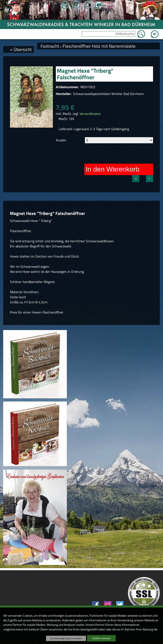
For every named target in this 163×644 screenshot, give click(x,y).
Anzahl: (61, 140)
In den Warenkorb (112, 169)
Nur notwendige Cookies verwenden (66, 638)
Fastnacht (50, 46)
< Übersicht (21, 49)
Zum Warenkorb (155, 32)
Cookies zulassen (101, 638)
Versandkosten (90, 114)
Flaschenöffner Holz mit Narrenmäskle (99, 46)
